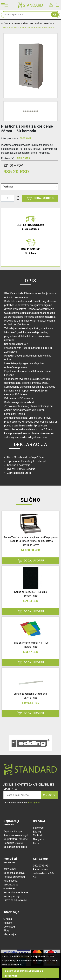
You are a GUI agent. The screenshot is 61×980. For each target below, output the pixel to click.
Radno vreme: (41, 870)
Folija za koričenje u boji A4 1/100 (31, 643)
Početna (5, 23)
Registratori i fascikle (16, 839)
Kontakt (8, 923)
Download (9, 927)
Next (58, 111)
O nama (8, 919)
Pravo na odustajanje (15, 900)
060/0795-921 (41, 866)
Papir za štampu (13, 831)
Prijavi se (49, 795)
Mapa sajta (10, 934)
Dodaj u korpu (40, 198)
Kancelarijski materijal (16, 835)
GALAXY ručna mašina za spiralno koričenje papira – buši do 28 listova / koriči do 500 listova (31, 539)
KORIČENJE (49, 23)
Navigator (38, 839)
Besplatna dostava (14, 873)
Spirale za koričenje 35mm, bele (30, 694)
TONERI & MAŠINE (20, 23)
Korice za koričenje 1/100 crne (31, 592)
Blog (6, 931)
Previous (3, 111)
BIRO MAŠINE (36, 23)
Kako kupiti (10, 869)
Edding (37, 832)
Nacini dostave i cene (16, 892)
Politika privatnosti (14, 877)
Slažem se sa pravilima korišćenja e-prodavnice (25, 973)
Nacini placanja (12, 896)
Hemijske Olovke (13, 843)
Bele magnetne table (15, 847)
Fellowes (38, 828)
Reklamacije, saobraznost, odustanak (11, 885)
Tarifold (37, 836)
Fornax (37, 843)
